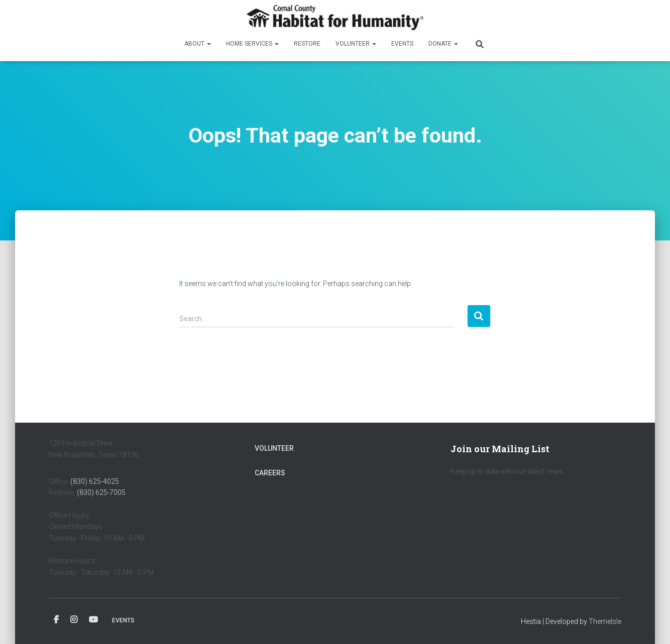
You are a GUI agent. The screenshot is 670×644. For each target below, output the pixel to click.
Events (402, 44)
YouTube (93, 620)
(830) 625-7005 (101, 492)
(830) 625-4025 (95, 481)
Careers (270, 473)
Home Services (252, 44)
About (198, 44)
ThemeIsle (605, 621)
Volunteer (356, 44)
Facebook (56, 620)
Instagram (74, 620)
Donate (443, 44)
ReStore (307, 44)
